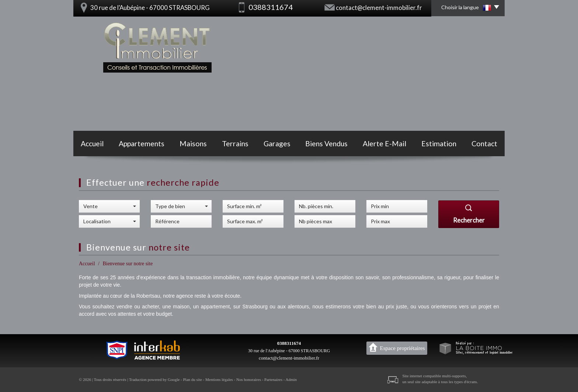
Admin (291, 379)
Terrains (235, 143)
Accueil (92, 143)
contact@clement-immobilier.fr (379, 8)
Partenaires (273, 379)
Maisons (193, 143)
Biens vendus (326, 143)
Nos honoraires (249, 379)
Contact (484, 143)
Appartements (142, 143)
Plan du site (192, 379)
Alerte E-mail (384, 143)
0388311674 (289, 343)
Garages (277, 143)
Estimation (439, 143)
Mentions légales (219, 379)
